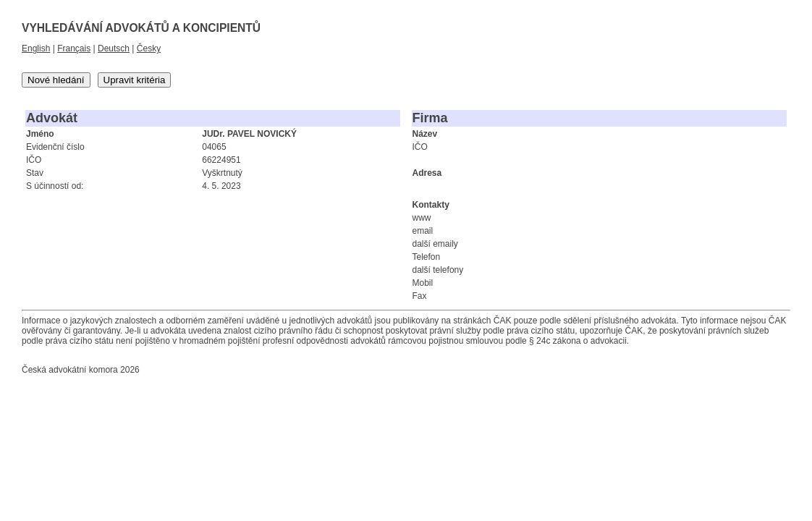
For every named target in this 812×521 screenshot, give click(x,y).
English (36, 48)
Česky (149, 48)
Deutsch (114, 48)
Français (74, 48)
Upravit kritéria (135, 80)
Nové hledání (56, 80)
